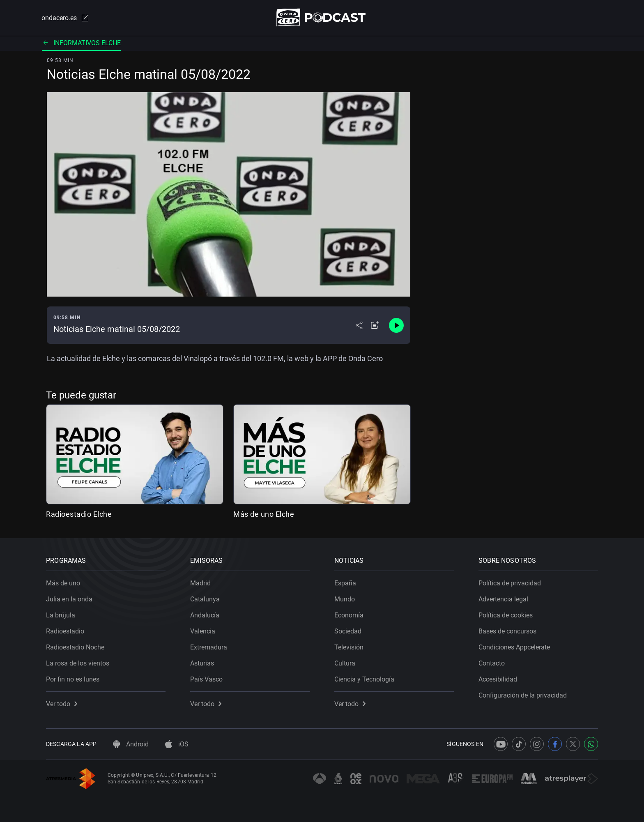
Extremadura (209, 647)
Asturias (202, 663)
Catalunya (205, 599)
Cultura (345, 663)
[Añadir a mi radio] (375, 325)
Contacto (492, 663)
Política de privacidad (510, 583)
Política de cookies (506, 615)
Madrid (200, 583)
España (345, 583)
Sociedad (348, 631)
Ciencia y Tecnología (364, 679)
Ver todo (62, 704)
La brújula (61, 615)
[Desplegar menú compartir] (359, 325)
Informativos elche (81, 43)
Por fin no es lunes (73, 679)
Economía (349, 615)
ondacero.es (66, 18)
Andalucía (205, 615)
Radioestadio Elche (79, 514)
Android (131, 744)
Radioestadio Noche (75, 647)
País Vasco (206, 679)
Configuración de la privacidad (523, 695)
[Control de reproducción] (396, 325)
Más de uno (63, 583)
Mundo (345, 599)
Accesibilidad (498, 679)
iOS (177, 744)
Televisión (349, 647)
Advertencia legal (503, 599)
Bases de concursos (507, 631)
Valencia (203, 631)
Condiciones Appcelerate (514, 647)
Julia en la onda (69, 599)
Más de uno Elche (264, 514)
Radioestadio (65, 631)
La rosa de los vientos (78, 663)
